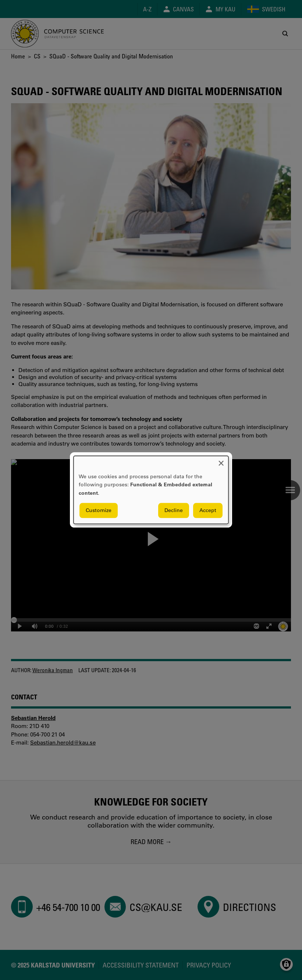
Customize (99, 511)
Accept (208, 511)
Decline (174, 511)
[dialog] (151, 490)
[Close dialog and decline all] (221, 460)
